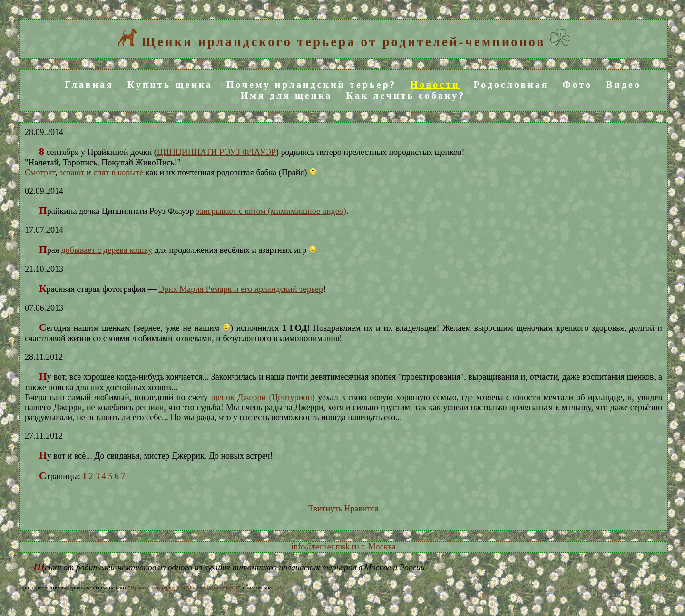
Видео (624, 85)
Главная (89, 85)
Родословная (511, 85)
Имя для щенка (287, 96)
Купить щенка (170, 85)
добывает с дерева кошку (107, 250)
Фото (577, 85)
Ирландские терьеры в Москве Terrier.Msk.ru (185, 587)
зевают (72, 173)
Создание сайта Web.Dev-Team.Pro (631, 594)
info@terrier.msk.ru (325, 547)
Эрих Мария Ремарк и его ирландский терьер (241, 289)
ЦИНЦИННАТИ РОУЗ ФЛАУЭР (216, 152)
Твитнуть (325, 509)
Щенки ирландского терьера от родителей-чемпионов (343, 42)
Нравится (361, 509)
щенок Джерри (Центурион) (263, 397)
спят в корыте (118, 173)
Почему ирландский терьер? (312, 85)
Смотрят (40, 173)
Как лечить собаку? (406, 96)
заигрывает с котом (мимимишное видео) (271, 211)
